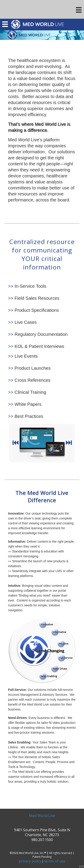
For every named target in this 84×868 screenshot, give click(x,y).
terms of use (55, 861)
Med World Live (42, 816)
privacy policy (30, 861)
